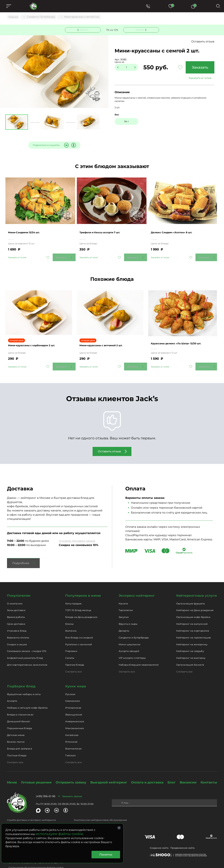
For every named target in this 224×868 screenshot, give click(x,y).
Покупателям (19, 584)
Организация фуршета (190, 592)
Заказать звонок (72, 785)
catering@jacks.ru (84, 814)
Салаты (70, 646)
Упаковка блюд (17, 619)
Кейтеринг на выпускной (192, 612)
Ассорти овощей (129, 639)
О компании (15, 592)
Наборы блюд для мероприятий (139, 653)
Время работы (16, 605)
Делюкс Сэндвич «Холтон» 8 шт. (177, 227)
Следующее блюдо (139, 30)
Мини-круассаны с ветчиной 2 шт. (107, 334)
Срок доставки (16, 612)
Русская (70, 682)
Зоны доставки (16, 598)
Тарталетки (126, 598)
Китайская (72, 723)
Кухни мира (76, 675)
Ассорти (12, 689)
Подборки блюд (21, 675)
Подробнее (21, 551)
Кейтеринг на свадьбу (190, 639)
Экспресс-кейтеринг (137, 584)
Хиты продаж (73, 592)
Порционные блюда (20, 716)
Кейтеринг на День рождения (195, 598)
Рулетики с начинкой (79, 633)
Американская (75, 710)
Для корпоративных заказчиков (27, 653)
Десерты (124, 619)
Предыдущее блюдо (85, 30)
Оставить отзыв (203, 42)
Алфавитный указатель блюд (25, 646)
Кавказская (73, 689)
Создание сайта (159, 836)
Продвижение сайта (182, 836)
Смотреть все (73, 660)
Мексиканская (75, 716)
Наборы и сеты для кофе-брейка (27, 696)
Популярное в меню (83, 584)
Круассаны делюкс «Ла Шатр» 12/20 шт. (183, 332)
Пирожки (71, 639)
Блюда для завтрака (20, 737)
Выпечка (71, 619)
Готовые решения (36, 771)
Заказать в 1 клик (199, 78)
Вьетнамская (73, 737)
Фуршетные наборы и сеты (24, 682)
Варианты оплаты (18, 626)
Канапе (123, 592)
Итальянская (73, 696)
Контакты (209, 771)
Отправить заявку (71, 771)
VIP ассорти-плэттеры (132, 646)
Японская (71, 730)
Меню (12, 771)
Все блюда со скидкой (79, 626)
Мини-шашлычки (130, 633)
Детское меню (16, 723)
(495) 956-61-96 (46, 785)
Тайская (70, 744)
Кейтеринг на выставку (191, 646)
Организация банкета (190, 653)
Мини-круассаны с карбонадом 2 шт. (38, 334)
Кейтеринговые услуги (197, 584)
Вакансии (188, 771)
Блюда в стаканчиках (20, 703)
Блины (69, 612)
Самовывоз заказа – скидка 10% (27, 639)
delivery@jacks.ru (17, 814)
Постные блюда (17, 744)
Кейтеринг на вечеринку (192, 633)
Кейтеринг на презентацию (194, 626)
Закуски (124, 605)
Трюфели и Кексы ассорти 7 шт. (106, 227)
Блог (171, 771)
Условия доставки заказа (77, 529)
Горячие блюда (75, 653)
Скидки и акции (17, 633)
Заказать (199, 68)
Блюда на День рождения (81, 605)
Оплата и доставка (147, 771)
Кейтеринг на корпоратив (193, 619)
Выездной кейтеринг (109, 771)
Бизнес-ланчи (16, 730)
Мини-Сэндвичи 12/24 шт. (29, 227)
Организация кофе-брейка (193, 605)
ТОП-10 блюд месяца (78, 598)
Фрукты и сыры (128, 612)
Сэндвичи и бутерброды (134, 626)
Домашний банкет (19, 710)
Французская (74, 703)
